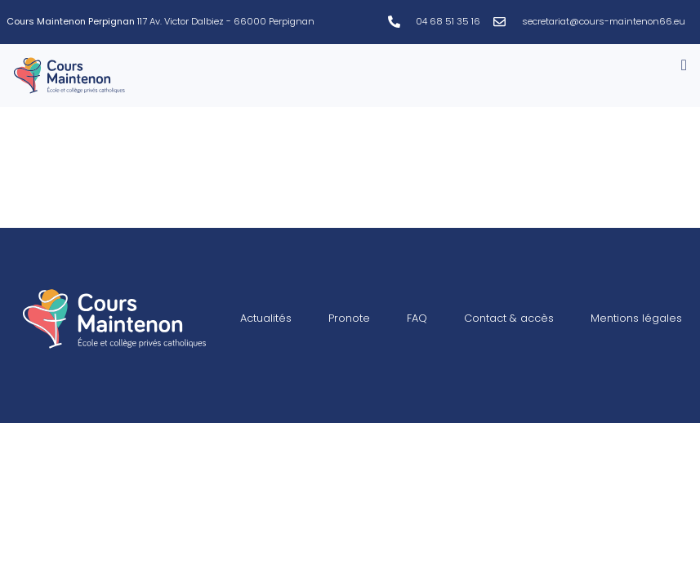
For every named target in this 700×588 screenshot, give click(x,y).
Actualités (266, 318)
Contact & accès (509, 318)
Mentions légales (636, 318)
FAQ (417, 318)
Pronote (349, 318)
